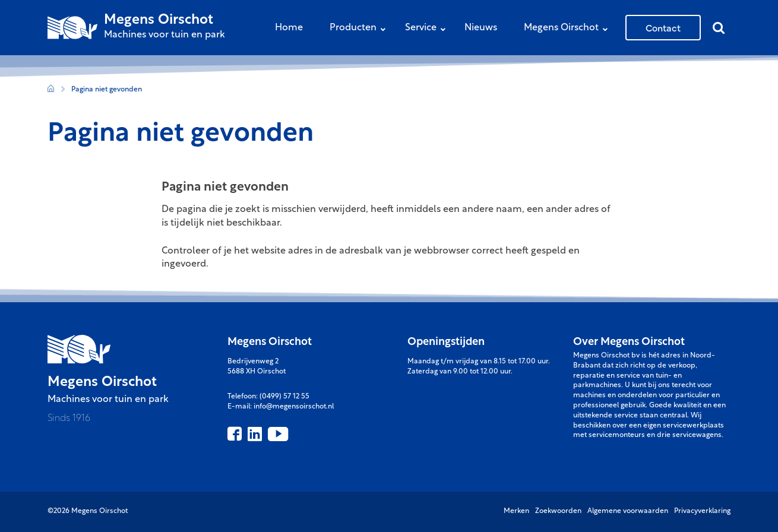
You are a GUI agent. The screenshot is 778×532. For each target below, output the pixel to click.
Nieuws (481, 28)
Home (289, 28)
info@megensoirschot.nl (294, 407)
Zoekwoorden (558, 511)
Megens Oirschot (569, 29)
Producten (360, 29)
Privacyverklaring (702, 511)
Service (428, 29)
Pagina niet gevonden (107, 90)
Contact (663, 27)
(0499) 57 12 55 (284, 397)
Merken (516, 511)
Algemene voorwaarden (628, 511)
